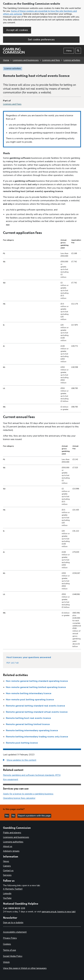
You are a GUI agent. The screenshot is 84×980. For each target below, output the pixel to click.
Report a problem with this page (34, 816)
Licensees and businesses (26, 60)
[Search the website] (78, 51)
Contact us (8, 871)
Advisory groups (11, 851)
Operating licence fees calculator (19, 798)
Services (7, 875)
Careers (7, 866)
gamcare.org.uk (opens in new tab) (59, 912)
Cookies (7, 944)
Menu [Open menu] (69, 51)
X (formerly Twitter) (13, 889)
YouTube (7, 898)
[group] (42, 760)
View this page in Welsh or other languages (25, 968)
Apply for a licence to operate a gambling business (28, 794)
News (6, 861)
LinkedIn (7, 894)
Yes (7, 816)
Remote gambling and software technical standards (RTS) (32, 775)
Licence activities (72, 60)
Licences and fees (51, 60)
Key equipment (11, 779)
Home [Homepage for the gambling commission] (6, 60)
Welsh (6, 962)
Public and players (12, 833)
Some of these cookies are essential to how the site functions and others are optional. (40, 12)
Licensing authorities (13, 842)
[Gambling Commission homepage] (14, 53)
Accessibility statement (15, 932)
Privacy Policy (10, 938)
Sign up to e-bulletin (13, 923)
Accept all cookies (17, 30)
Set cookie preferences (41, 40)
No (14, 816)
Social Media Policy (13, 956)
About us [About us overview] (8, 846)
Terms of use (9, 950)
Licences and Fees (12, 104)
